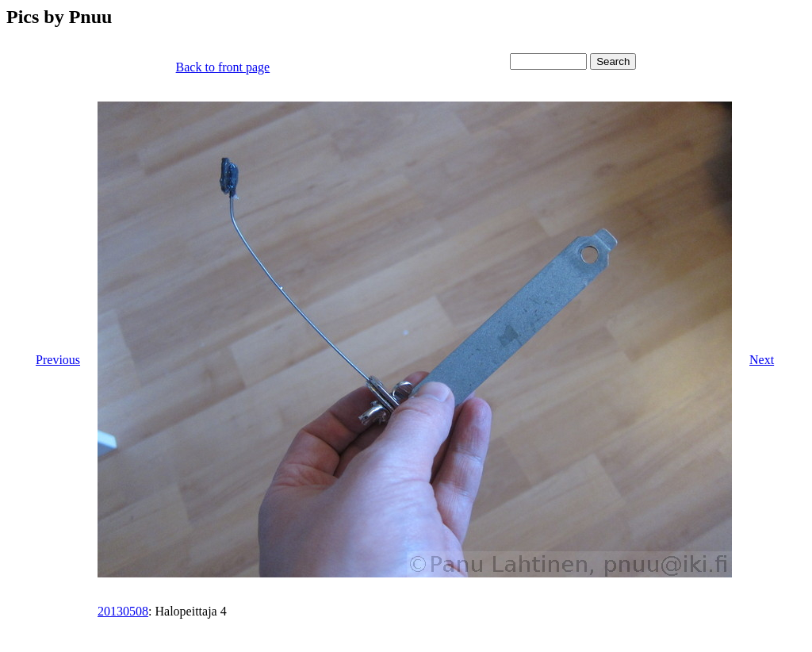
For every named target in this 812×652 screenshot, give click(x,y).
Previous (58, 360)
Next (762, 360)
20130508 (123, 611)
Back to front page (223, 67)
